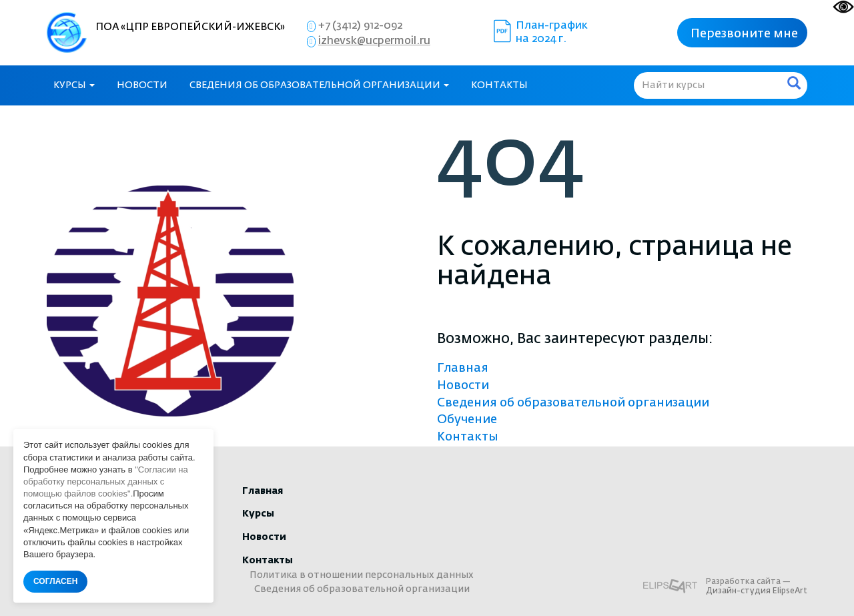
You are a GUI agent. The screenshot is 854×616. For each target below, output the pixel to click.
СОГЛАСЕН (55, 581)
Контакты (499, 85)
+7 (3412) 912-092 (360, 26)
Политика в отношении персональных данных (362, 575)
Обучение (467, 420)
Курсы (74, 85)
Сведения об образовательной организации (319, 85)
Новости (142, 85)
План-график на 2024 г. (553, 33)
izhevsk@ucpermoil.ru (374, 41)
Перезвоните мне (744, 34)
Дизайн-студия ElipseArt (757, 591)
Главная (463, 368)
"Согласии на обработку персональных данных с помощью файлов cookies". (106, 482)
